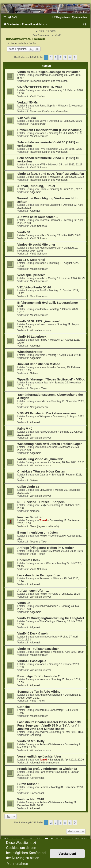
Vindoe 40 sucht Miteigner (36, 245)
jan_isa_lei (45, 383)
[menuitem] (12, 17)
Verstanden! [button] (67, 854)
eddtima (44, 401)
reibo (42, 278)
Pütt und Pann (38, 124)
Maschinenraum (39, 136)
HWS (42, 149)
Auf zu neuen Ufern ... (33, 591)
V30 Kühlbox (27, 118)
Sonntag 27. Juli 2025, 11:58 (65, 133)
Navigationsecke (39, 407)
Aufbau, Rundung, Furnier (36, 186)
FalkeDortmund (48, 432)
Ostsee (34, 373)
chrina (43, 90)
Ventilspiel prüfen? (31, 275)
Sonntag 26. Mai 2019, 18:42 (68, 732)
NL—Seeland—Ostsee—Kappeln (41, 502)
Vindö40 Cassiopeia (32, 661)
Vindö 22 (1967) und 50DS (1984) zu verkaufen (51, 174)
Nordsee (35, 511)
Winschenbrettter (30, 352)
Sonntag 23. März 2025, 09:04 (64, 235)
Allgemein (36, 192)
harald (43, 710)
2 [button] (51, 57)
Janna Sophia (47, 106)
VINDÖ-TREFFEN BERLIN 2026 (40, 87)
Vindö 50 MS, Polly (31, 741)
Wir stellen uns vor (40, 330)
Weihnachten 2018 (31, 799)
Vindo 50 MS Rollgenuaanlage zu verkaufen (49, 72)
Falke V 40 (25, 429)
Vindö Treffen (38, 96)
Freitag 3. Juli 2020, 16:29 (65, 594)
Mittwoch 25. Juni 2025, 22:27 (65, 165)
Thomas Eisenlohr (50, 205)
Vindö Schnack (38, 168)
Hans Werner (47, 563)
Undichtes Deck (29, 560)
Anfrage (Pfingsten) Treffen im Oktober (46, 548)
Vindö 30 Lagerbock (32, 337)
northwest (45, 75)
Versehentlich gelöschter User (39, 756)
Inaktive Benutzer (30, 517)
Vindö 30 (24, 232)
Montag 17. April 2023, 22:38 (64, 355)
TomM (43, 520)
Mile (42, 235)
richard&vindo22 (49, 606)
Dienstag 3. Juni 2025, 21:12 (66, 189)
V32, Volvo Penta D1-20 (34, 287)
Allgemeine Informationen (44, 763)
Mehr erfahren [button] (17, 864)
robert (43, 133)
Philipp (43, 340)
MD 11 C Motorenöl (31, 260)
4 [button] (60, 57)
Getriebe (24, 707)
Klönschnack (37, 778)
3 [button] (56, 57)
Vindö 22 (24, 603)
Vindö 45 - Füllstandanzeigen (38, 649)
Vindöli (43, 177)
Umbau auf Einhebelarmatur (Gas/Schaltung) (50, 130)
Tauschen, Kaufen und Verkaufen (49, 81)
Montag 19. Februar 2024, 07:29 (66, 278)
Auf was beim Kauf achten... (38, 217)
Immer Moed (47, 367)
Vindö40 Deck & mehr (33, 633)
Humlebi (44, 462)
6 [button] (70, 57)
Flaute (43, 189)
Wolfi (42, 355)
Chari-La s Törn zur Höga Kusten (41, 471)
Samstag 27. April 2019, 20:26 (67, 760)
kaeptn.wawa (47, 324)
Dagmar (44, 475)
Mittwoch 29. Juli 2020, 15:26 (67, 551)
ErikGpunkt (46, 490)
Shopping (35, 735)
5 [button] (65, 57)
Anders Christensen (51, 695)
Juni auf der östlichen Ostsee (39, 364)
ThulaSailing (47, 621)
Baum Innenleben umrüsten (37, 533)
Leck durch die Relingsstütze (39, 575)
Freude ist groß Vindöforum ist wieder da (47, 769)
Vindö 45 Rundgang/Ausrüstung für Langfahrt (51, 618)
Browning (45, 579)
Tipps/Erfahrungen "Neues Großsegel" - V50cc (51, 379)
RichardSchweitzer (50, 248)
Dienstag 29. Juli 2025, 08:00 (65, 121)
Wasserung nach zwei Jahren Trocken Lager (50, 444)
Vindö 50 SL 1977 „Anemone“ (39, 321)
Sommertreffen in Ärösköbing (39, 692)
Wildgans (45, 417)
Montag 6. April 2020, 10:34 (69, 652)
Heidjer (43, 505)
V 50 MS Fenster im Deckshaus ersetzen (47, 413)
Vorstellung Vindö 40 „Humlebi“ (40, 459)
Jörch (43, 309)
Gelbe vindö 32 (28, 487)
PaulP (43, 291)
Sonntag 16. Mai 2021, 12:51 (68, 462)
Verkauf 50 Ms (28, 102)
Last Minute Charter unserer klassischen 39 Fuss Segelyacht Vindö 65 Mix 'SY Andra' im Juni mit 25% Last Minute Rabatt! (49, 725)
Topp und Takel (39, 389)
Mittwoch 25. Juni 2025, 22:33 (65, 149)
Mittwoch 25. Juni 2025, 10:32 (67, 177)
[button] (75, 57)
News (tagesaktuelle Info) (44, 526)
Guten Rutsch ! (28, 784)
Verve (43, 121)
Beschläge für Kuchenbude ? (39, 676)
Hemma (44, 679)
